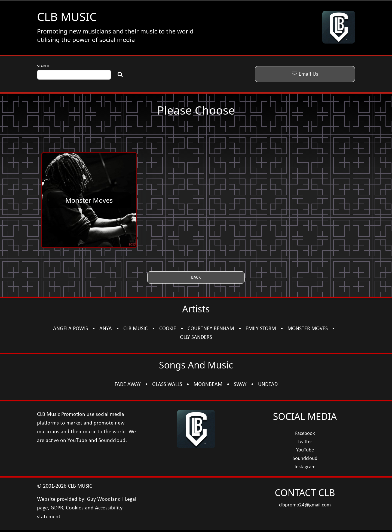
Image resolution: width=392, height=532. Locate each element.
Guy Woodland (104, 499)
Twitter (305, 442)
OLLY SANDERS (196, 337)
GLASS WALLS (167, 385)
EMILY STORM (261, 329)
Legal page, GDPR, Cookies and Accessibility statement (87, 508)
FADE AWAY (128, 385)
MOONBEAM (208, 385)
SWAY (240, 385)
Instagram (305, 467)
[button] (305, 74)
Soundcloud (305, 459)
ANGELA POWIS (71, 329)
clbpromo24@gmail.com (305, 505)
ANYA (106, 329)
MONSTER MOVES (308, 329)
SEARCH (43, 66)
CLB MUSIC (67, 16)
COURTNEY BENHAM (211, 329)
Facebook (305, 434)
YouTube (305, 450)
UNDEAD (268, 385)
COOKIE (168, 329)
